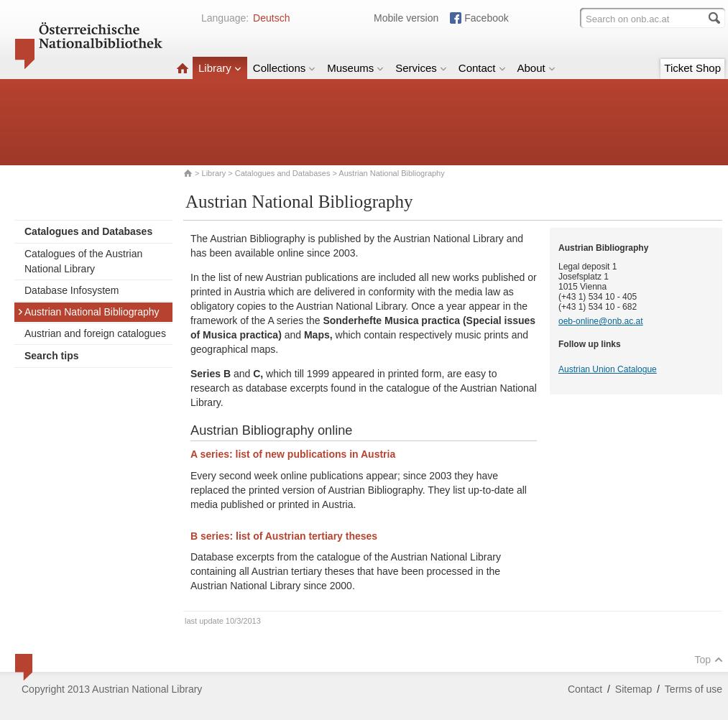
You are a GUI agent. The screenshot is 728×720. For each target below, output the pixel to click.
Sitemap (633, 689)
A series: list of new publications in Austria (293, 454)
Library (220, 68)
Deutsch (271, 18)
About (536, 68)
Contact (482, 68)
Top (709, 660)
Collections (284, 68)
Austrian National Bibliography (88, 312)
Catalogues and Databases (283, 173)
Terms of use (694, 689)
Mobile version (406, 18)
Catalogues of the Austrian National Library (83, 261)
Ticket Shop (692, 68)
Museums (355, 68)
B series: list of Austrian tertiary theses (284, 536)
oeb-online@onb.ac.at (601, 321)
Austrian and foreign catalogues (95, 333)
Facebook (486, 18)
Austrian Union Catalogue (608, 369)
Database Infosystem (72, 290)
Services (421, 68)
